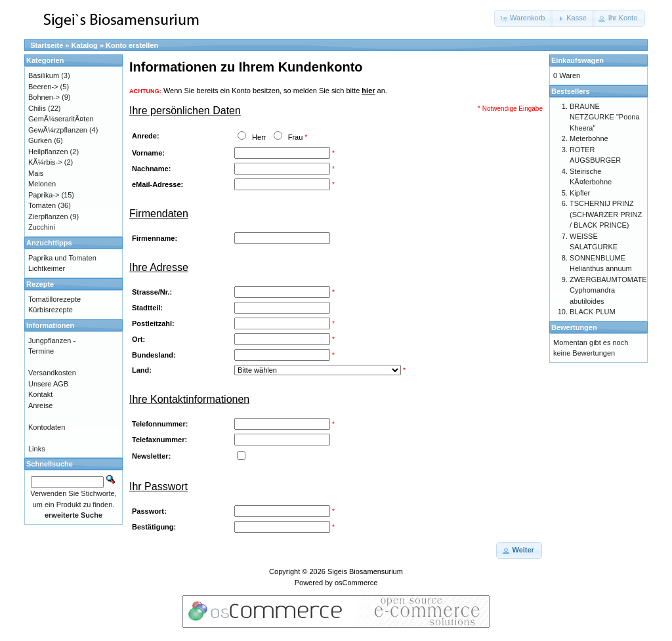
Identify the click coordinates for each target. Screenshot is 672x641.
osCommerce (356, 583)
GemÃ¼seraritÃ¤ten (61, 119)
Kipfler (580, 193)
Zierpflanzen (48, 217)
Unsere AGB (48, 384)
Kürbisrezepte (51, 310)
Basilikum (44, 75)
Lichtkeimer (47, 268)
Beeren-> (43, 87)
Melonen (42, 184)
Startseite (47, 45)
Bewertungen (574, 327)
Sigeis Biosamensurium (365, 571)
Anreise (40, 405)
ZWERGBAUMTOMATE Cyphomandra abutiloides (608, 290)
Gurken (40, 140)
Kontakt (40, 394)
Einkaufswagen (577, 60)
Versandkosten (52, 373)
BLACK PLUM (593, 312)
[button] (523, 18)
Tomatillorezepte (54, 299)
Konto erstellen (132, 45)
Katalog (85, 45)
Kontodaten (47, 427)
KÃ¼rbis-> (45, 162)
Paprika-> (44, 195)
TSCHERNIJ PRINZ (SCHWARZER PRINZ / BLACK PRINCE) (606, 214)
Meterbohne (589, 138)
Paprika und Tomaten (62, 258)
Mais (36, 173)
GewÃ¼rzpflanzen (58, 130)
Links (37, 449)
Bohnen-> (44, 97)
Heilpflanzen (48, 152)
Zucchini (42, 227)
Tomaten (42, 205)
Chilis (37, 108)
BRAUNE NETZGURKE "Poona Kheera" (605, 117)
